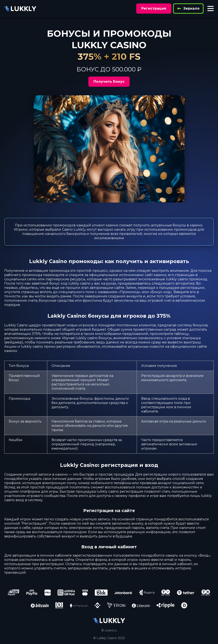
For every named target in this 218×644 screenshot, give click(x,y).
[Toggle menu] (211, 9)
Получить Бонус (109, 82)
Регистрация (154, 8)
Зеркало (188, 9)
